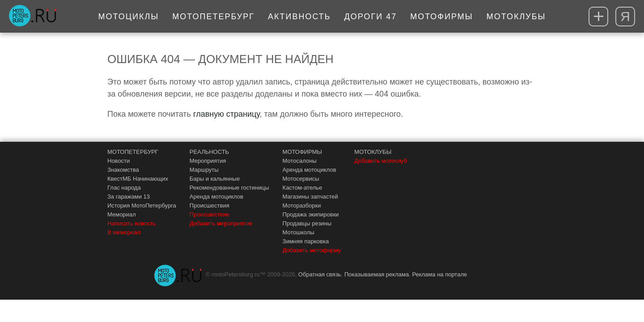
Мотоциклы (129, 17)
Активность (299, 17)
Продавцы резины (307, 223)
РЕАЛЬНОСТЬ (209, 152)
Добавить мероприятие (221, 223)
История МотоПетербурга (142, 205)
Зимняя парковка (306, 241)
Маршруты (204, 170)
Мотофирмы (442, 17)
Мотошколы (299, 232)
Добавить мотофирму (312, 250)
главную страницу (226, 114)
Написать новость (131, 223)
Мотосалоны (300, 161)
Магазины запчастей (310, 197)
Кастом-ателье (303, 188)
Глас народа (124, 188)
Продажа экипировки (311, 214)
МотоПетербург (213, 17)
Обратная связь (320, 274)
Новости (119, 161)
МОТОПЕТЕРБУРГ (133, 152)
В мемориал (124, 232)
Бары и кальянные (215, 179)
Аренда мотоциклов (216, 197)
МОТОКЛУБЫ (373, 152)
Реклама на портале (439, 274)
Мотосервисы (301, 179)
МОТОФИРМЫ (303, 152)
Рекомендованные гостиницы (229, 188)
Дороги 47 (371, 17)
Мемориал (122, 214)
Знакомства (123, 170)
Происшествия (210, 205)
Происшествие (210, 214)
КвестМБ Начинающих (138, 179)
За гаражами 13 (129, 197)
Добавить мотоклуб (381, 161)
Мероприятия (208, 161)
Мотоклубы (516, 17)
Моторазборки (302, 205)
